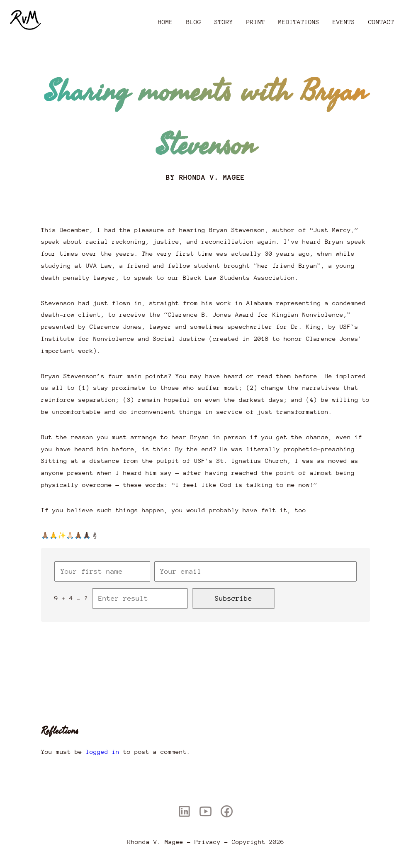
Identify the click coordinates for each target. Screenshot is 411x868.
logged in (103, 752)
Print (256, 22)
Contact (381, 22)
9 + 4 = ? (71, 598)
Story (224, 22)
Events (344, 22)
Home (165, 22)
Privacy (208, 842)
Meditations (299, 22)
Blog (194, 22)
